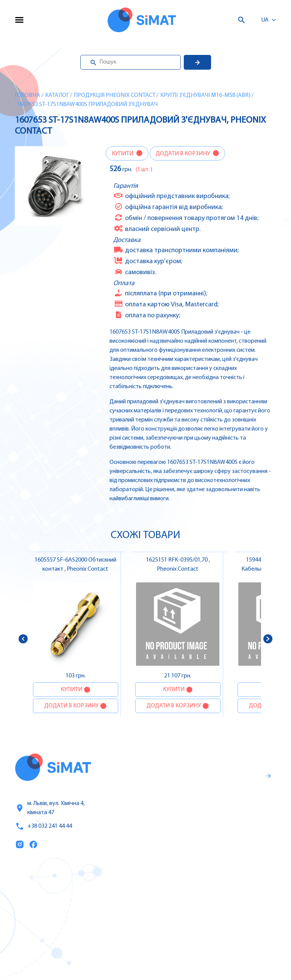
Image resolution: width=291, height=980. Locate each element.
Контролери (188, 878)
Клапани (183, 958)
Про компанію (37, 910)
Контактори (187, 926)
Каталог (57, 95)
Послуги (28, 894)
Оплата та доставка (45, 926)
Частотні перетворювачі (206, 894)
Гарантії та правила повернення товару (217, 805)
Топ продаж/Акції (41, 942)
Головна (27, 95)
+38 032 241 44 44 (44, 826)
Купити (123, 154)
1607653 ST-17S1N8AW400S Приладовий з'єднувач (87, 105)
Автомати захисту (197, 910)
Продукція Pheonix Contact (115, 95)
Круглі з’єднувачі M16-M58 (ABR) (205, 95)
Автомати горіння (196, 942)
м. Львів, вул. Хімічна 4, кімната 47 (50, 808)
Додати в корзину (183, 154)
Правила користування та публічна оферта (208, 830)
